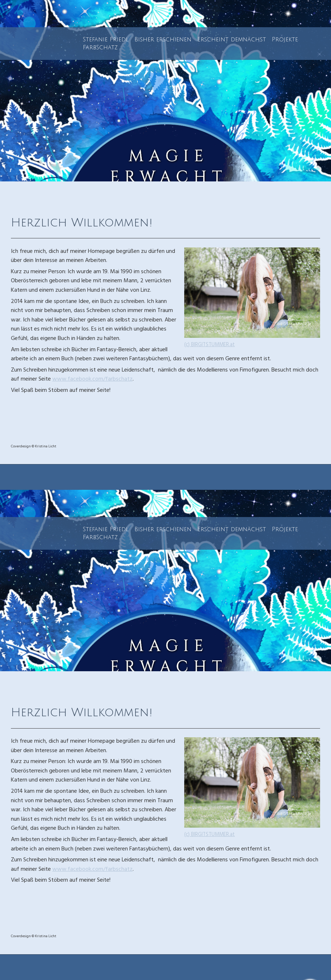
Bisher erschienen (163, 40)
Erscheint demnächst (232, 40)
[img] (165, 91)
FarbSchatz (100, 48)
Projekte (285, 40)
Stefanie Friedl (106, 40)
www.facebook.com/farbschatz (92, 380)
